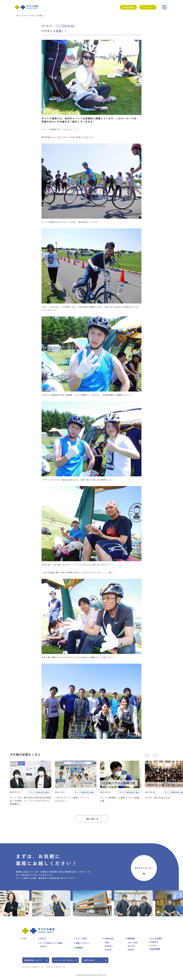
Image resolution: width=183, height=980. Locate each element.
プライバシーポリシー (54, 967)
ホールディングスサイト (31, 967)
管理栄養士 (109, 946)
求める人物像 (132, 943)
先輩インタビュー (83, 943)
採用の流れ (132, 946)
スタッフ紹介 (81, 938)
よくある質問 (157, 938)
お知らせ (155, 942)
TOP (18, 16)
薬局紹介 (79, 948)
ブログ (24, 16)
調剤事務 (108, 950)
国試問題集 (156, 949)
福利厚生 (43, 946)
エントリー (148, 7)
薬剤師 (107, 943)
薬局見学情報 (128, 7)
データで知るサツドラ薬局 (51, 943)
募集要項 (131, 950)
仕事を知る (109, 938)
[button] (147, 755)
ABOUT (43, 938)
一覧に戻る (90, 819)
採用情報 (131, 938)
